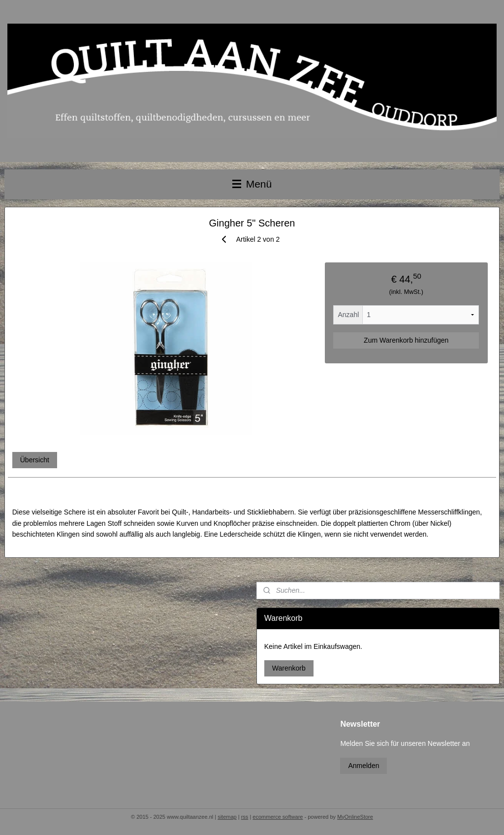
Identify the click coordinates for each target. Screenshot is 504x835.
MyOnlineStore (355, 817)
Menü (252, 184)
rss (245, 817)
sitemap (227, 817)
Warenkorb (289, 668)
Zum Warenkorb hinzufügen (406, 340)
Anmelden (363, 766)
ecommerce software (278, 817)
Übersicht (35, 460)
